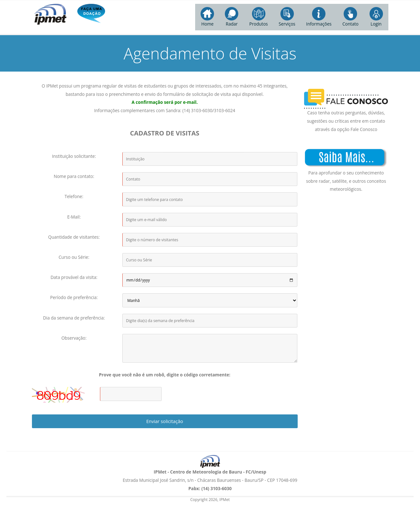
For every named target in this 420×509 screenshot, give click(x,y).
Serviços (287, 17)
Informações (319, 17)
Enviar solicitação (165, 421)
